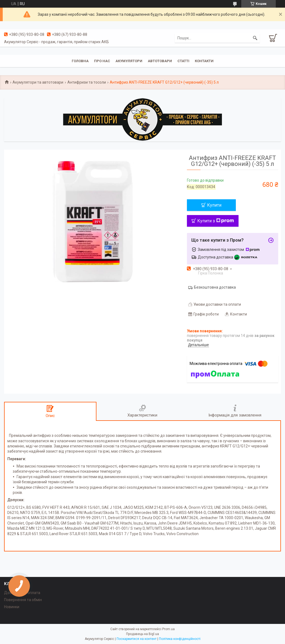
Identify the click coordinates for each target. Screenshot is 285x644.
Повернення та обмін (23, 600)
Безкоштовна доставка (215, 287)
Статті (183, 61)
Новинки (12, 607)
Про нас (102, 61)
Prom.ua (168, 629)
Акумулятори (129, 61)
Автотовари (160, 61)
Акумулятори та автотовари (38, 82)
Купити (214, 205)
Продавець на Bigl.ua (142, 634)
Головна (80, 61)
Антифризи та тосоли (87, 82)
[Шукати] (255, 38)
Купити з (216, 221)
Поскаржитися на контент (137, 639)
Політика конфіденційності (180, 639)
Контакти (204, 61)
